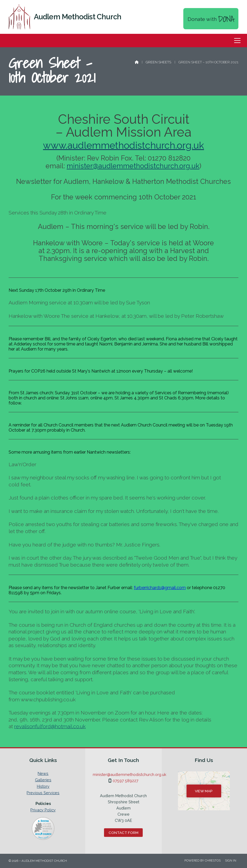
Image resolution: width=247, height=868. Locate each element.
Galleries (43, 780)
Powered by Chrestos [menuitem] (203, 860)
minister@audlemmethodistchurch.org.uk (133, 166)
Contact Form (123, 833)
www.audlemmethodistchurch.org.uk (123, 145)
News (43, 774)
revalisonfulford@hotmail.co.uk (50, 726)
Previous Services (43, 793)
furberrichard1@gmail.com (160, 588)
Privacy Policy (43, 810)
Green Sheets (158, 62)
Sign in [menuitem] (231, 860)
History (43, 786)
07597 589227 (126, 781)
